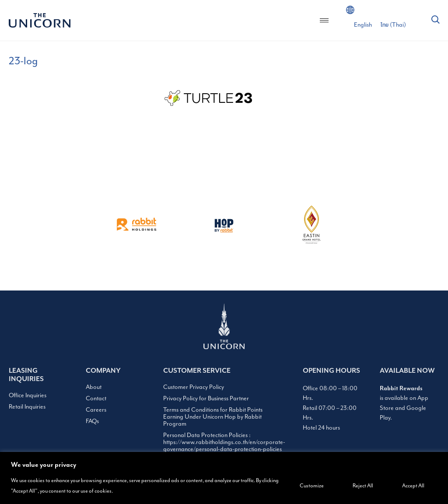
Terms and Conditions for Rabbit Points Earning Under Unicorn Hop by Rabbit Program (213, 417)
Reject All (363, 486)
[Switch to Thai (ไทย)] (393, 25)
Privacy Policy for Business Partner (206, 399)
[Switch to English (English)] (363, 25)
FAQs (92, 421)
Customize (312, 486)
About (94, 387)
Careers (96, 410)
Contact (96, 399)
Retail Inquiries (27, 407)
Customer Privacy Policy (194, 387)
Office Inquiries (28, 395)
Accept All (413, 486)
